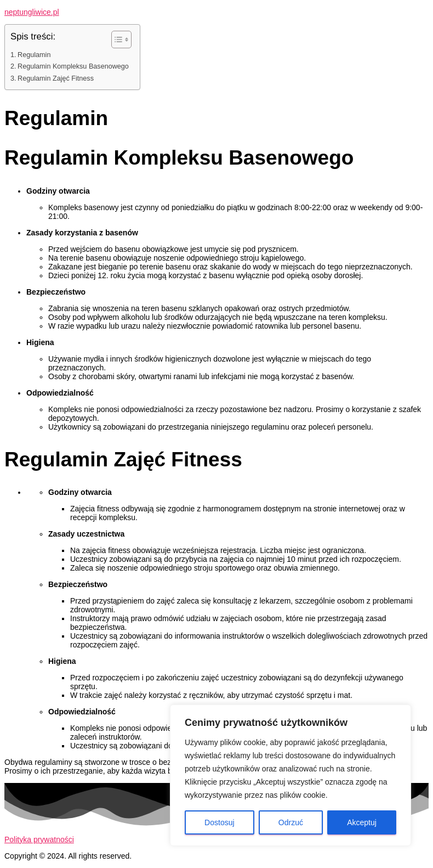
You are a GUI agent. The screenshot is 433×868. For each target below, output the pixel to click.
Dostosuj (219, 822)
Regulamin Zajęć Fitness (56, 78)
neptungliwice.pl (32, 12)
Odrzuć (291, 822)
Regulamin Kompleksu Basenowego (73, 66)
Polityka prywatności (39, 839)
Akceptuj (362, 822)
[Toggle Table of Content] (116, 40)
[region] (290, 775)
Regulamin (34, 55)
